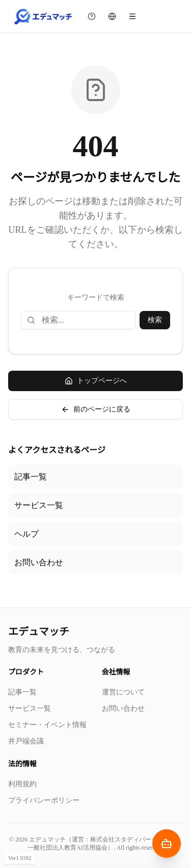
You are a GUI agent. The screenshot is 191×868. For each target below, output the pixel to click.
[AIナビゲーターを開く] (167, 843)
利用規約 (22, 784)
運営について (123, 692)
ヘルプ (26, 534)
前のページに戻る (96, 409)
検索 (155, 320)
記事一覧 (31, 477)
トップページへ (96, 381)
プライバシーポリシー (44, 800)
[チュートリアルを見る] (92, 16)
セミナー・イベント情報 (47, 725)
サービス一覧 (39, 505)
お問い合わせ (39, 562)
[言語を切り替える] (112, 16)
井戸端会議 (26, 741)
